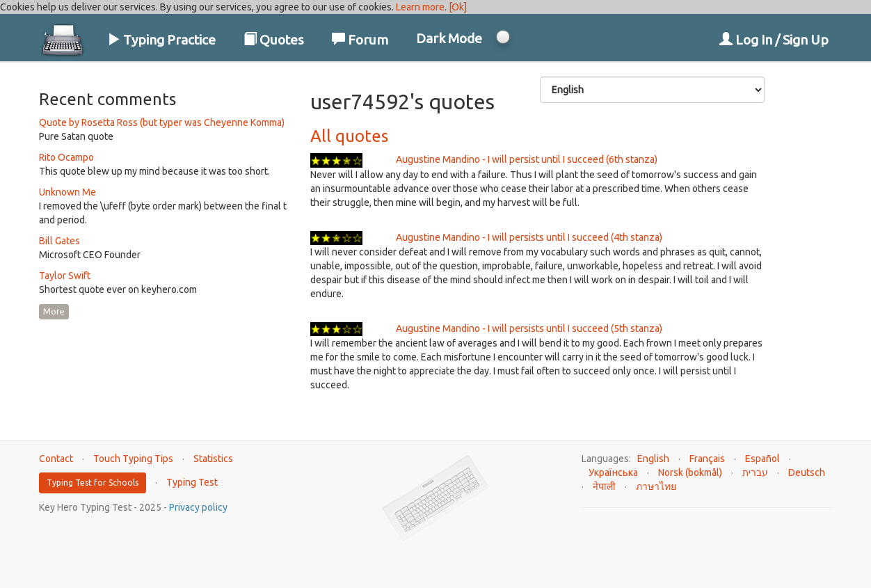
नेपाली (604, 486)
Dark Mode (449, 38)
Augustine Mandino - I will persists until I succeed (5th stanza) (529, 328)
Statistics (213, 459)
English (653, 459)
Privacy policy (198, 507)
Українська (613, 472)
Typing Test (192, 482)
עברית (755, 472)
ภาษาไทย (656, 486)
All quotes (349, 136)
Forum (360, 40)
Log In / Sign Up (774, 40)
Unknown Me (67, 192)
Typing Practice (161, 40)
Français (707, 459)
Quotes (274, 40)
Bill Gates (59, 241)
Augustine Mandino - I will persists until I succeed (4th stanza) (529, 237)
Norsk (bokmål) (690, 472)
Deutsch (807, 472)
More (54, 311)
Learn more (420, 7)
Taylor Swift (65, 276)
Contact (56, 459)
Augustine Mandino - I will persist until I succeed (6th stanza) (527, 159)
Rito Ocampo (66, 157)
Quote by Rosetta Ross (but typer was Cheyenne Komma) (162, 122)
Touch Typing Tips (133, 459)
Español (762, 459)
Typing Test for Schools (93, 483)
